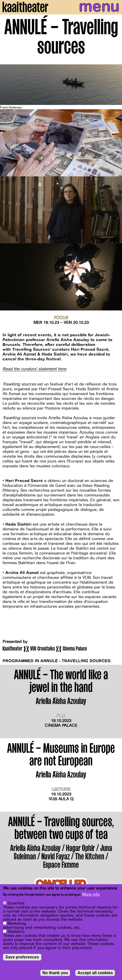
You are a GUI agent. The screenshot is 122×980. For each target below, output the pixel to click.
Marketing (17, 923)
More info (91, 894)
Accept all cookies (95, 973)
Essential (16, 903)
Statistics (16, 932)
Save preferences (22, 957)
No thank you (55, 973)
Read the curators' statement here (34, 369)
